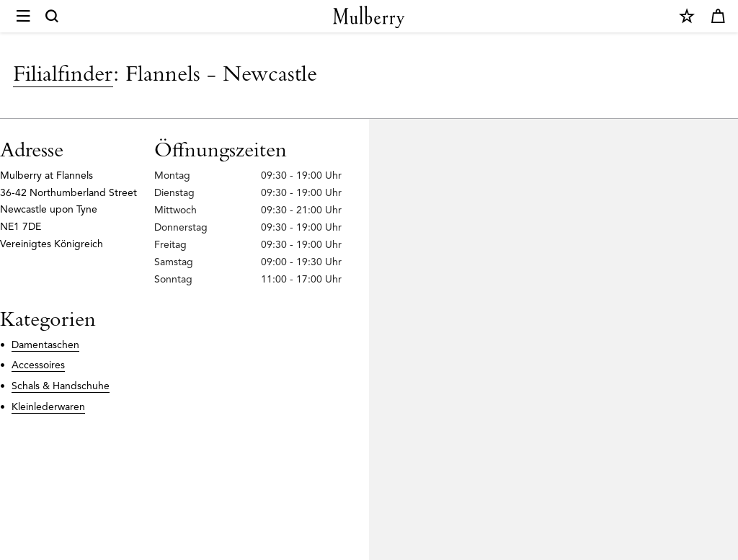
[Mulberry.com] (369, 17)
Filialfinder (63, 72)
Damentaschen (45, 345)
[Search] (53, 17)
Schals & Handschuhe (61, 386)
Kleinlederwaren (48, 407)
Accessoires (38, 365)
